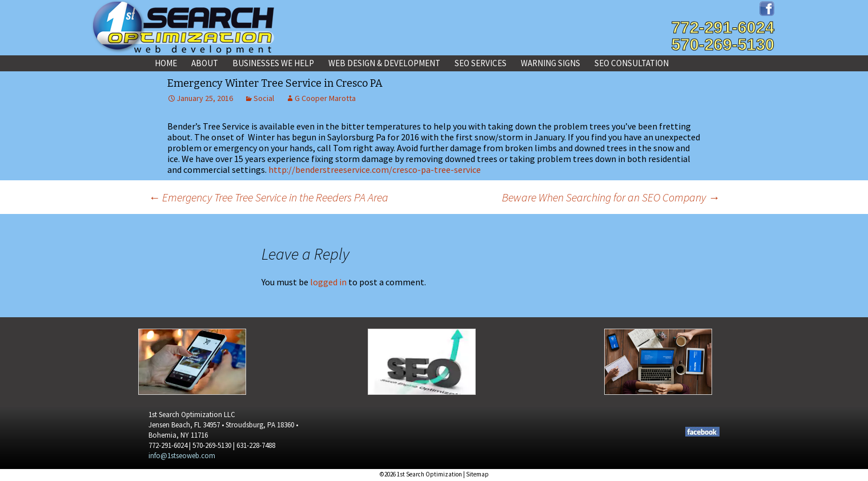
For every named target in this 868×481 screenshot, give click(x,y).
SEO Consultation (632, 63)
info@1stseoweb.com (182, 456)
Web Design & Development (384, 63)
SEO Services (481, 63)
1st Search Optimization (429, 474)
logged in (328, 282)
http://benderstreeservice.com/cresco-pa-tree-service (375, 169)
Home (166, 63)
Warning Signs (550, 63)
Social (264, 98)
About (205, 63)
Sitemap (477, 474)
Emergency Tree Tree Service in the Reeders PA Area (268, 197)
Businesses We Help (273, 63)
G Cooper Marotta (325, 98)
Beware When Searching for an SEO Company (611, 197)
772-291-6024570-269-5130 (723, 36)
